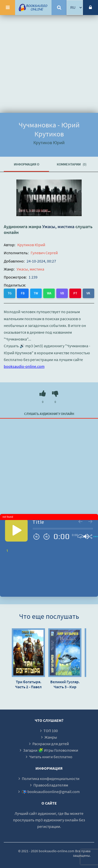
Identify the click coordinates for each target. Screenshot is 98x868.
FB (23, 293)
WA (49, 293)
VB (62, 293)
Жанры (51, 737)
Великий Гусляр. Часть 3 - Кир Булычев (65, 684)
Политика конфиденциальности (51, 778)
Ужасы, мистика (58, 227)
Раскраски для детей (51, 744)
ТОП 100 (51, 731)
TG (10, 293)
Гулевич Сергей (44, 253)
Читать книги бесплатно (51, 757)
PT (75, 293)
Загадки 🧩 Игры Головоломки (51, 750)
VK (88, 293)
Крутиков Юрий (31, 245)
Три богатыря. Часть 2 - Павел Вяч (28, 684)
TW (36, 293)
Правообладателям (51, 785)
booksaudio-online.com (24, 366)
